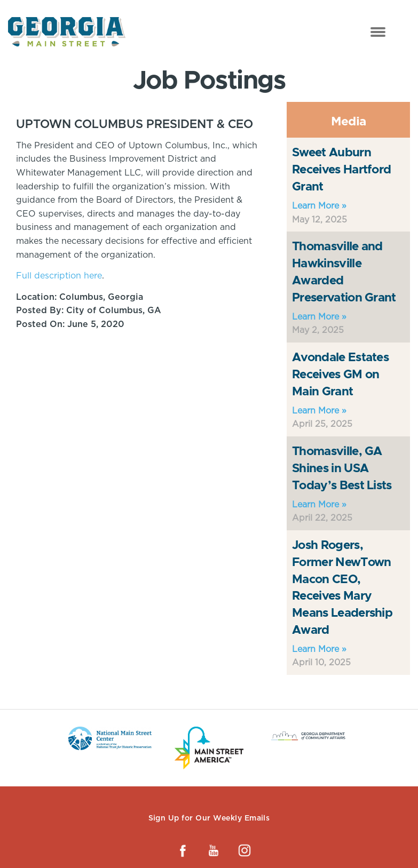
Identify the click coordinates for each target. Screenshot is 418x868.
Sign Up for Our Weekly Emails (209, 818)
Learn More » (319, 206)
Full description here (59, 276)
